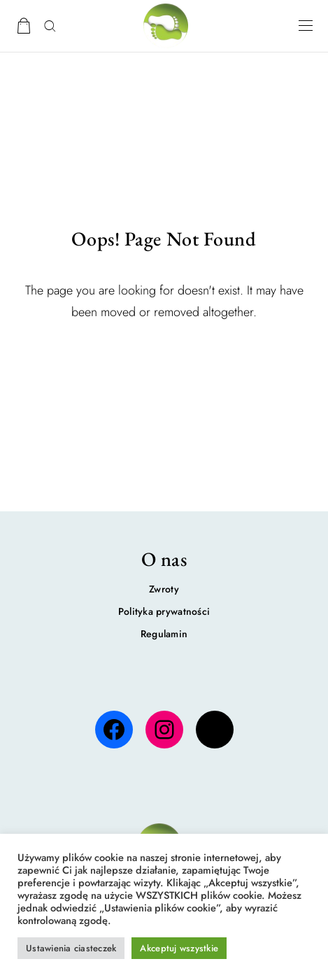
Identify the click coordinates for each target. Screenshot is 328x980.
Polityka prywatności (164, 611)
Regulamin (164, 634)
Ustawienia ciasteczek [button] (71, 948)
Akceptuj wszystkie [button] (179, 948)
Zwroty (164, 589)
